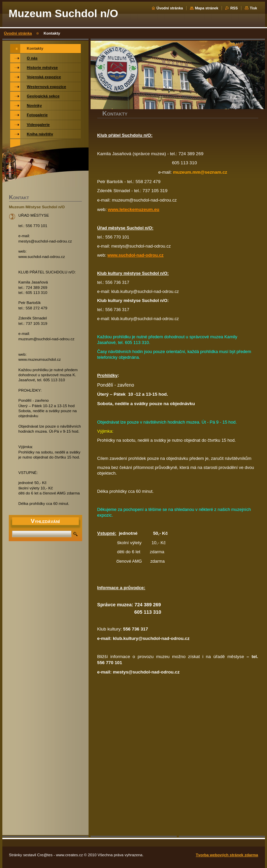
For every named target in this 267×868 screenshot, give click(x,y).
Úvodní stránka (170, 8)
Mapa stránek (207, 8)
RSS (234, 8)
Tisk (254, 8)
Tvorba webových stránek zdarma (227, 855)
